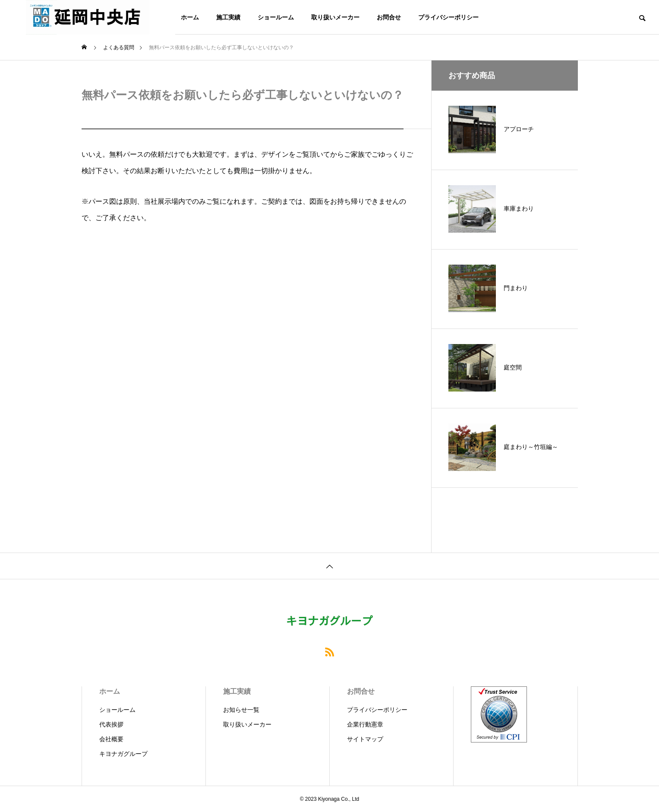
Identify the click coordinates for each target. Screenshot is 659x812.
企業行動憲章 (365, 724)
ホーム (190, 17)
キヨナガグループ (123, 754)
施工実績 (228, 17)
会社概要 (111, 739)
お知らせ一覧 (241, 710)
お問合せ (389, 17)
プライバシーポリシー (448, 17)
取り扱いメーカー (335, 17)
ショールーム (276, 17)
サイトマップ (365, 739)
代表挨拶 (111, 724)
